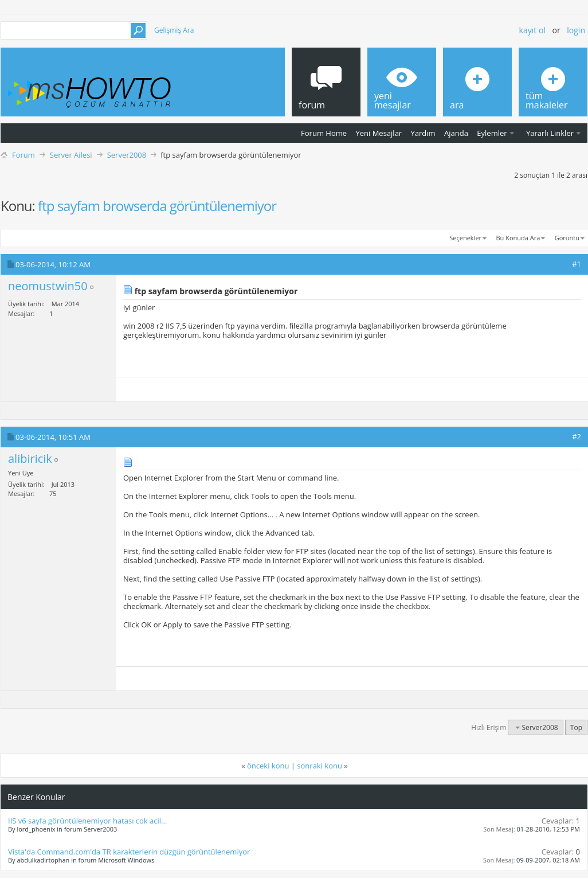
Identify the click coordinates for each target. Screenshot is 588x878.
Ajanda (456, 133)
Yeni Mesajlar (379, 133)
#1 (577, 264)
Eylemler (492, 133)
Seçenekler (465, 238)
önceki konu (268, 766)
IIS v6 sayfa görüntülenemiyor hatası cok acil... (87, 821)
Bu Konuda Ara (518, 238)
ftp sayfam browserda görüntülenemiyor (157, 206)
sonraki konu (320, 766)
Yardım (423, 133)
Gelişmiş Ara (174, 30)
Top (576, 727)
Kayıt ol (532, 30)
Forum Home (324, 133)
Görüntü (567, 238)
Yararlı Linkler (550, 133)
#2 (577, 436)
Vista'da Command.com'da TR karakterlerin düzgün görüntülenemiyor (129, 852)
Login (576, 30)
